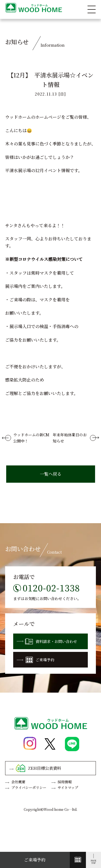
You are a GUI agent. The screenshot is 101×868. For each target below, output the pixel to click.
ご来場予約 (36, 660)
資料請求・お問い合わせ (47, 641)
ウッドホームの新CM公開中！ (31, 438)
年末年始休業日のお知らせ (70, 438)
